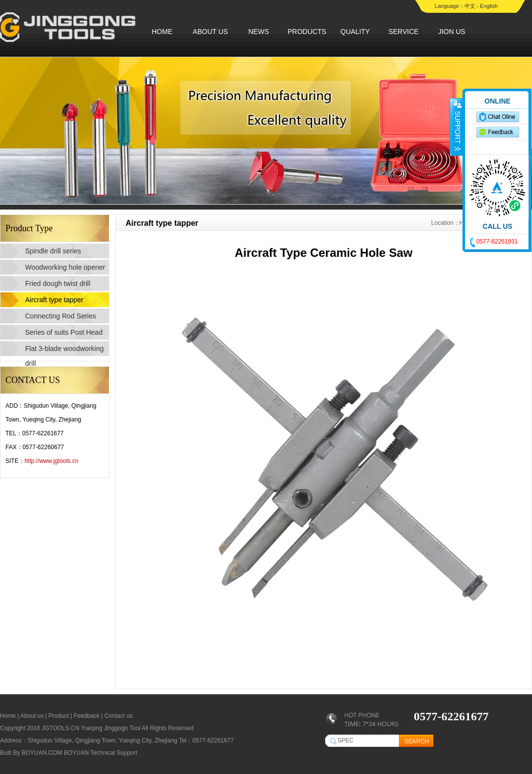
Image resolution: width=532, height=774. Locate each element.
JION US (451, 32)
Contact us (118, 716)
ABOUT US (210, 32)
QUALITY (355, 32)
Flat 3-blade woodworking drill (65, 350)
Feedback (86, 716)
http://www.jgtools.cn (51, 461)
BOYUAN (76, 753)
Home (8, 716)
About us (32, 716)
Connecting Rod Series (61, 316)
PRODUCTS (307, 32)
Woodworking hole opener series (65, 269)
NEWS (259, 32)
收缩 (457, 127)
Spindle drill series (53, 251)
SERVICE (403, 32)
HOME (162, 32)
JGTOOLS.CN (61, 728)
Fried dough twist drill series (58, 285)
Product (58, 716)
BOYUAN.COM (42, 753)
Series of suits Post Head (64, 332)
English (489, 6)
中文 (470, 6)
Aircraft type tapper (54, 300)
